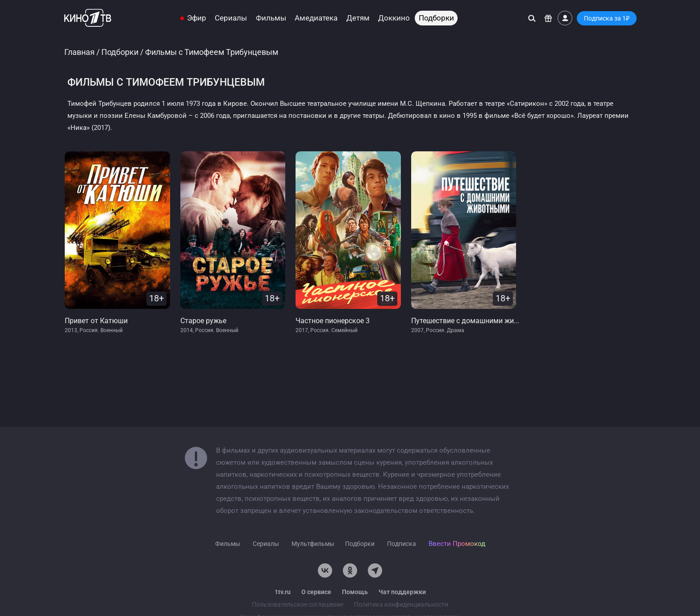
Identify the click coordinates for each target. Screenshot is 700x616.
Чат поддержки (402, 592)
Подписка (402, 544)
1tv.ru (283, 592)
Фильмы (271, 18)
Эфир (197, 18)
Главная (79, 52)
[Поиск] (532, 18)
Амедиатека (316, 18)
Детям (358, 18)
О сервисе (316, 592)
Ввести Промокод (457, 544)
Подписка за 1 (607, 18)
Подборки (436, 18)
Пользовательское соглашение (298, 604)
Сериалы (231, 18)
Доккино (394, 18)
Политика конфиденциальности (401, 604)
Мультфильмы (313, 544)
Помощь (355, 592)
